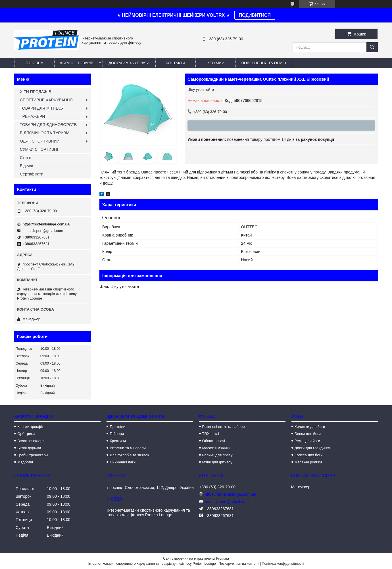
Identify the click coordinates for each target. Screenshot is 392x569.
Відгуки (27, 166)
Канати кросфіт (30, 427)
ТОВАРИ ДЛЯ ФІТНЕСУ (42, 108)
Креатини (118, 441)
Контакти (176, 63)
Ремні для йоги (307, 441)
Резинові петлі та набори (224, 427)
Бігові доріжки (29, 448)
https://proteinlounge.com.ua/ (47, 224)
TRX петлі (211, 434)
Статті (26, 158)
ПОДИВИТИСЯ (255, 15)
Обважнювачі (214, 441)
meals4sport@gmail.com (43, 231)
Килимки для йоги (310, 427)
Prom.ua (223, 558)
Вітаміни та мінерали (128, 448)
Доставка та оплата (129, 63)
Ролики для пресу (217, 455)
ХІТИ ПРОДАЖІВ (36, 92)
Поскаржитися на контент (239, 564)
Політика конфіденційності (283, 564)
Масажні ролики (308, 462)
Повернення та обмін (264, 63)
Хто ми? (215, 63)
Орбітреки (26, 434)
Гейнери (117, 434)
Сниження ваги (123, 462)
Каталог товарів (77, 63)
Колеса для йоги (309, 455)
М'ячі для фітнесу (217, 462)
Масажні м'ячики (216, 448)
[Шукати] (372, 47)
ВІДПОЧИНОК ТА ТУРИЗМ (45, 133)
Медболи (25, 462)
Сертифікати (32, 174)
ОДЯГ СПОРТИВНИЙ (40, 141)
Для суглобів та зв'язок (129, 455)
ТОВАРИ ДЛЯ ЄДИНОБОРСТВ (48, 125)
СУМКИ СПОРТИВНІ (39, 149)
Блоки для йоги (308, 434)
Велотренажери (31, 441)
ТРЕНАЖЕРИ (32, 116)
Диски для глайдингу (312, 448)
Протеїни (117, 427)
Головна (34, 63)
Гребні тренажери (33, 455)
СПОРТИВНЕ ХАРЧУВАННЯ (46, 100)
